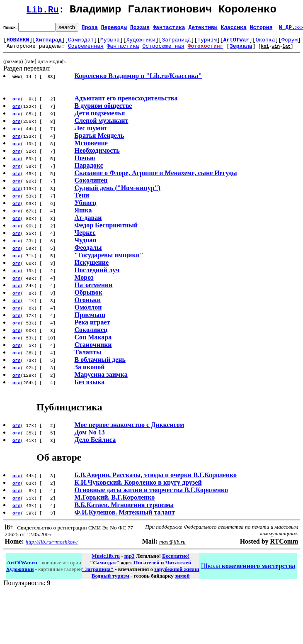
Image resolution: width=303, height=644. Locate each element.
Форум (290, 43)
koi (265, 51)
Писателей (146, 567)
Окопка (265, 43)
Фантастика (169, 29)
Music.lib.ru (106, 561)
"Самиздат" (105, 567)
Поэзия (140, 29)
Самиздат (81, 43)
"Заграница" (97, 574)
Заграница (176, 43)
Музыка (110, 43)
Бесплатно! (176, 561)
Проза (90, 29)
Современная (86, 51)
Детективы (203, 29)
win (276, 51)
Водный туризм (110, 581)
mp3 (130, 561)
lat (286, 51)
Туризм (207, 43)
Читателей (178, 567)
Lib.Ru (43, 11)
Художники (141, 43)
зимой (182, 581)
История (261, 29)
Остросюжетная (163, 51)
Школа (248, 571)
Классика (233, 29)
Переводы (114, 29)
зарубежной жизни (177, 574)
